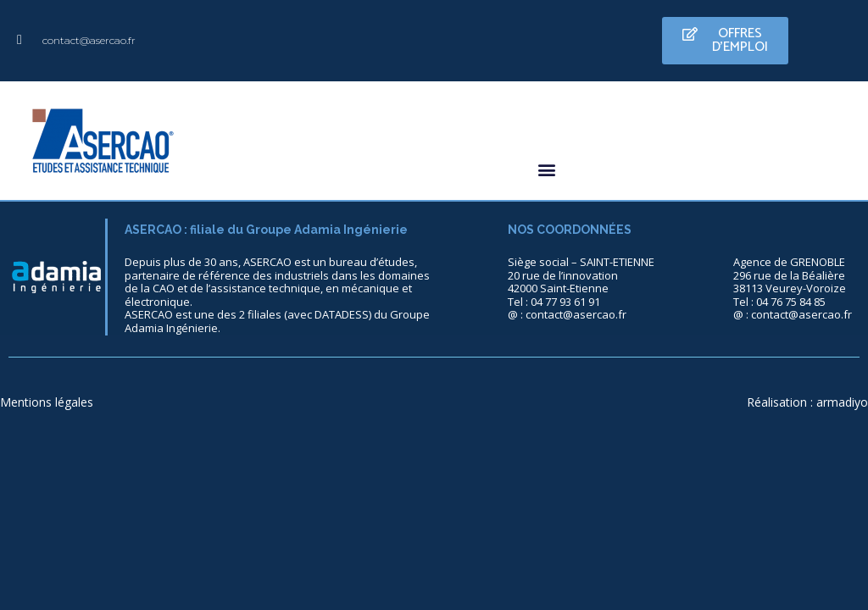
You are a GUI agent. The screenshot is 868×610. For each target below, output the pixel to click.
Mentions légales (47, 402)
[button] (725, 41)
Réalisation (777, 402)
